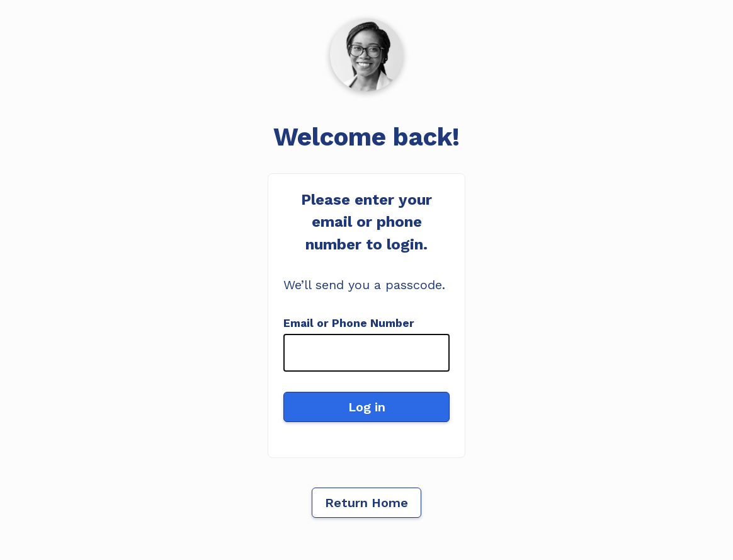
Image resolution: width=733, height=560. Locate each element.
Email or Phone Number (349, 323)
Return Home (366, 503)
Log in (367, 407)
